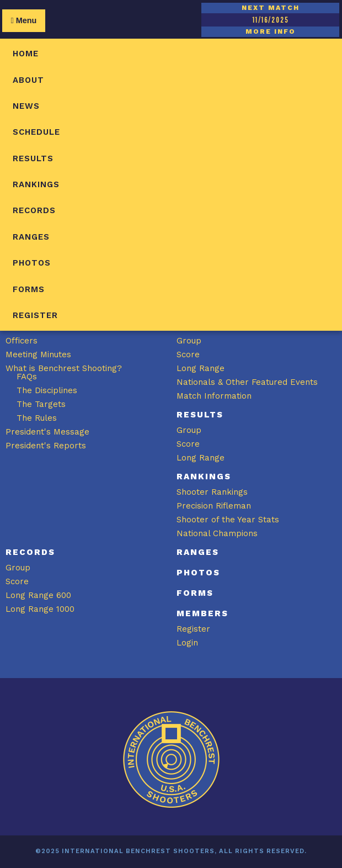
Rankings (36, 184)
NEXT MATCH (271, 8)
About (28, 80)
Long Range (201, 368)
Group (189, 341)
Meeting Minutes (38, 354)
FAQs (27, 377)
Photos (32, 263)
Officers (22, 341)
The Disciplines (47, 390)
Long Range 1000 (40, 609)
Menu (23, 20)
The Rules (37, 418)
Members (202, 613)
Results (33, 158)
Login (187, 643)
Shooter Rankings (212, 492)
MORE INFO (271, 31)
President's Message (47, 432)
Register (35, 315)
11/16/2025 (271, 20)
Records (34, 210)
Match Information (214, 396)
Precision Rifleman (214, 506)
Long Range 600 (38, 595)
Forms (29, 289)
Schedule (36, 132)
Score (188, 354)
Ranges (31, 237)
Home (26, 54)
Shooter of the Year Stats (228, 520)
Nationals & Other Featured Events (247, 382)
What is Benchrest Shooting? (64, 368)
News (26, 106)
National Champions (217, 533)
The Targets (41, 404)
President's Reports (46, 446)
